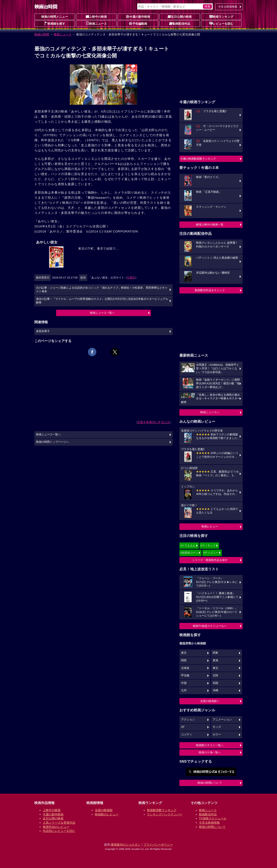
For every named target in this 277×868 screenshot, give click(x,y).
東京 (184, 653)
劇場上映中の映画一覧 (210, 225)
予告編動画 (138, 23)
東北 (215, 668)
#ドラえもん (188, 545)
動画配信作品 (180, 23)
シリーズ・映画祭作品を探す (210, 560)
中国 (184, 683)
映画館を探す (55, 23)
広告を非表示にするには (153, 422)
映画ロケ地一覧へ (210, 752)
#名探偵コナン (189, 553)
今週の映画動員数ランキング (198, 159)
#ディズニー (211, 553)
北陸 (215, 675)
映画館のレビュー (107, 814)
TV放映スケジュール (213, 818)
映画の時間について (210, 783)
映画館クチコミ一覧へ (210, 745)
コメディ (187, 735)
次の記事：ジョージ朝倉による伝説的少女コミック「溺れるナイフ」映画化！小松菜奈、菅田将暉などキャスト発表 (102, 290)
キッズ (217, 727)
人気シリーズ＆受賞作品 (59, 823)
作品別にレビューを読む (59, 831)
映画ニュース (96, 23)
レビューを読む (221, 23)
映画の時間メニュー (55, 17)
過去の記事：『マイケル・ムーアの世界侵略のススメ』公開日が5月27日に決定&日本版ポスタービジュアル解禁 (102, 301)
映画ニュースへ (210, 412)
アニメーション (222, 720)
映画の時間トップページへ (52, 442)
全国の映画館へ (210, 701)
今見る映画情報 (209, 823)
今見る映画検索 (228, 7)
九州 (184, 690)
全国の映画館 (104, 810)
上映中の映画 (96, 16)
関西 (184, 660)
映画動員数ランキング (162, 810)
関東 (215, 653)
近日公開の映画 (180, 16)
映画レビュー (210, 526)
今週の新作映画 (138, 16)
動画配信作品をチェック (210, 290)
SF (183, 727)
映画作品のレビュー (56, 827)
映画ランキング (221, 16)
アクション (188, 720)
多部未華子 (43, 331)
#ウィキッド (208, 545)
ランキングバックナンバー (165, 814)
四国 (215, 683)
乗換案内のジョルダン (126, 845)
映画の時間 (42, 34)
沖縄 (215, 690)
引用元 (131, 278)
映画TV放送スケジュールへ (210, 626)
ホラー (217, 735)
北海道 (185, 668)
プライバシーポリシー (158, 845)
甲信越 (185, 675)
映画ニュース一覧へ (102, 313)
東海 (215, 660)
